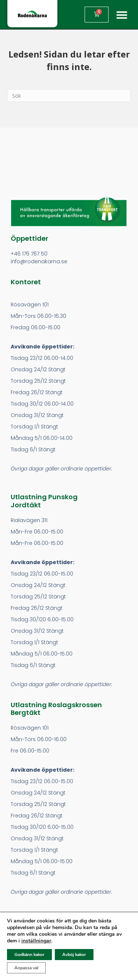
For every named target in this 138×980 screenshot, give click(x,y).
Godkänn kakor (29, 955)
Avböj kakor (74, 955)
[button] (122, 15)
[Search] (69, 95)
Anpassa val (26, 968)
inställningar (36, 941)
